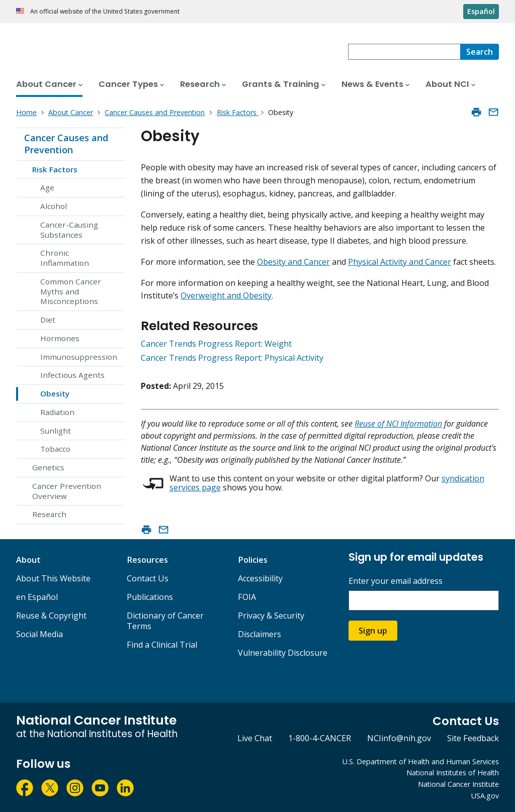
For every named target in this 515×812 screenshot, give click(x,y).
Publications (150, 597)
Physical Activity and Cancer (400, 262)
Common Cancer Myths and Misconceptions (71, 291)
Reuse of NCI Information (398, 424)
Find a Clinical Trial (162, 645)
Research (49, 514)
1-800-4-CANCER (320, 738)
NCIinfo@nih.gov (399, 738)
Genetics (48, 467)
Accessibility (260, 578)
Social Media (39, 634)
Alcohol (54, 206)
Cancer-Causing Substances (69, 230)
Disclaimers (260, 634)
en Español (37, 597)
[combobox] (404, 52)
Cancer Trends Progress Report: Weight (216, 344)
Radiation (57, 412)
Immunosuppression (79, 357)
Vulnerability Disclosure (283, 653)
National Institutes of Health (453, 773)
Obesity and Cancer (293, 262)
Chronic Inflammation (65, 258)
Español (481, 11)
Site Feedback (473, 738)
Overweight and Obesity (226, 295)
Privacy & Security (271, 616)
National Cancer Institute (458, 784)
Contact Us (148, 578)
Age (47, 187)
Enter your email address (396, 581)
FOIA (247, 597)
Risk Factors (55, 169)
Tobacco (55, 449)
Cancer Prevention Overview (67, 491)
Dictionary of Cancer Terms (165, 621)
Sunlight (56, 431)
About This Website (53, 578)
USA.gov (485, 796)
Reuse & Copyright (51, 616)
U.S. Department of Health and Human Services (421, 762)
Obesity (55, 393)
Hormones (60, 338)
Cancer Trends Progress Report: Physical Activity (232, 358)
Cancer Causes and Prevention (66, 144)
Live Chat (255, 738)
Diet (48, 320)
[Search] (480, 52)
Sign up (373, 631)
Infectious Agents (72, 375)
